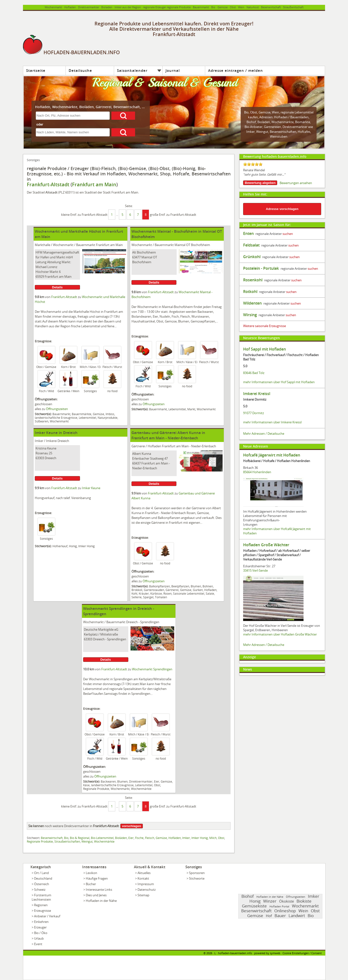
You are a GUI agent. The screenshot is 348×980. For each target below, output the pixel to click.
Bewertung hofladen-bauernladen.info (275, 156)
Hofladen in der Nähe (101, 901)
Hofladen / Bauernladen (291, 117)
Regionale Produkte (40, 841)
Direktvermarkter (89, 7)
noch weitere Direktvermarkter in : (74, 826)
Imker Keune (91, 488)
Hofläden (175, 838)
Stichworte (197, 878)
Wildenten (252, 303)
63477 (136, 257)
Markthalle (43, 245)
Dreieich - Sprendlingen (143, 622)
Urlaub (39, 938)
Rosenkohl (253, 280)
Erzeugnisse (43, 911)
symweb (275, 953)
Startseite (36, 71)
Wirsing (250, 315)
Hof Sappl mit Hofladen (265, 349)
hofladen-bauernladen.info (235, 953)
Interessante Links (99, 890)
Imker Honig (200, 838)
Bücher (91, 884)
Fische (139, 838)
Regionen (41, 905)
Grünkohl (252, 257)
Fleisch (150, 838)
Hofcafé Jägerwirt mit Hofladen (272, 455)
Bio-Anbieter (254, 127)
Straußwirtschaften (67, 841)
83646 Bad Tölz (254, 373)
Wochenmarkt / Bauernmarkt (74, 245)
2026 (209, 953)
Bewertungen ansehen (296, 183)
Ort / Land (41, 873)
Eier (131, 838)
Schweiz (40, 890)
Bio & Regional (80, 838)
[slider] (253, 164)
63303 (40, 458)
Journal (173, 71)
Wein (241, 7)
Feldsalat (251, 245)
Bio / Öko (41, 933)
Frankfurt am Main (94, 184)
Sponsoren (197, 873)
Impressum (146, 884)
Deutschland (43, 878)
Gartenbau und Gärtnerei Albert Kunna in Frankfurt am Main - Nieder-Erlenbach (168, 435)
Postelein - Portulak (261, 268)
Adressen (266, 117)
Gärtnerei (138, 446)
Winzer (270, 901)
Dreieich (63, 441)
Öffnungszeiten (57, 409)
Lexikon (91, 873)
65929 (40, 277)
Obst (254, 112)
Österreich (42, 884)
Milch (213, 838)
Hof (269, 916)
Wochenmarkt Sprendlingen (152, 669)
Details (57, 287)
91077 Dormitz (254, 413)
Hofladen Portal (279, 906)
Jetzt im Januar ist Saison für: (267, 225)
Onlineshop (285, 911)
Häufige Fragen (97, 878)
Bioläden (264, 122)
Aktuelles (144, 873)
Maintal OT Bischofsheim (192, 245)
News (248, 669)
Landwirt (297, 916)
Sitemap (143, 895)
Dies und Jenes (96, 895)
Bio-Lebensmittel (102, 838)
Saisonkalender (132, 71)
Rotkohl (250, 292)
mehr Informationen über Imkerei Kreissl (272, 422)
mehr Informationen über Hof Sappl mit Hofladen (279, 382)
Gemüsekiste (254, 906)
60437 (136, 463)
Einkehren (41, 922)
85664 (247, 472)
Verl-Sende (260, 570)
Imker (39, 441)
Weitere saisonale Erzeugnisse (265, 326)
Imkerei (51, 441)
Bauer (280, 916)
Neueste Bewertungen (261, 338)
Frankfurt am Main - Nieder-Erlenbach (189, 446)
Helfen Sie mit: (255, 194)
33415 (247, 570)
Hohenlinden (262, 472)
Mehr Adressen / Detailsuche (264, 434)
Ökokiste (286, 901)
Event (38, 944)
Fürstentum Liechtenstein (41, 897)
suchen (288, 234)
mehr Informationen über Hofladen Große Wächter (280, 634)
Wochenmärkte (283, 122)
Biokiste (304, 901)
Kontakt (143, 878)
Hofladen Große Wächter (266, 545)
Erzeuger (40, 927)
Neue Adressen (256, 446)
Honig (255, 901)
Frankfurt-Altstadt (48, 184)
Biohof (251, 122)
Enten (248, 233)
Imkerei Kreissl (257, 394)
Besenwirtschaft (271, 7)
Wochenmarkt (53, 7)
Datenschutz (147, 890)
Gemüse (223, 7)
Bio (213, 7)
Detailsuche (80, 71)
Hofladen (70, 7)
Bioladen (107, 7)
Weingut (87, 841)
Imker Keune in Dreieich (56, 433)
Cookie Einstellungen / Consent (302, 953)
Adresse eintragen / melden (236, 71)
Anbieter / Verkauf (47, 916)
